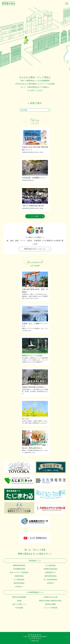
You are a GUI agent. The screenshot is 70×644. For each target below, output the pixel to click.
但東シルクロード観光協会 (19, 572)
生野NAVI (50, 583)
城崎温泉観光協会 (19, 565)
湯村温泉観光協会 (50, 576)
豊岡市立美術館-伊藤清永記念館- (50, 601)
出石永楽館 (19, 608)
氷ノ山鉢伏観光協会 (50, 580)
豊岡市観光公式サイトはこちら (35, 249)
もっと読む (35, 216)
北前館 (19, 601)
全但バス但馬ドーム (19, 604)
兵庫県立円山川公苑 (50, 597)
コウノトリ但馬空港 (50, 608)
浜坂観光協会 (19, 576)
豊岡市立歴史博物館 (19, 597)
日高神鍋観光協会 (19, 569)
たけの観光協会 (50, 565)
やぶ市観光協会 (19, 580)
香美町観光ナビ (50, 572)
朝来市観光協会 (19, 583)
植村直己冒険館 (50, 604)
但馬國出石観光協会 (50, 569)
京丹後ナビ (19, 587)
